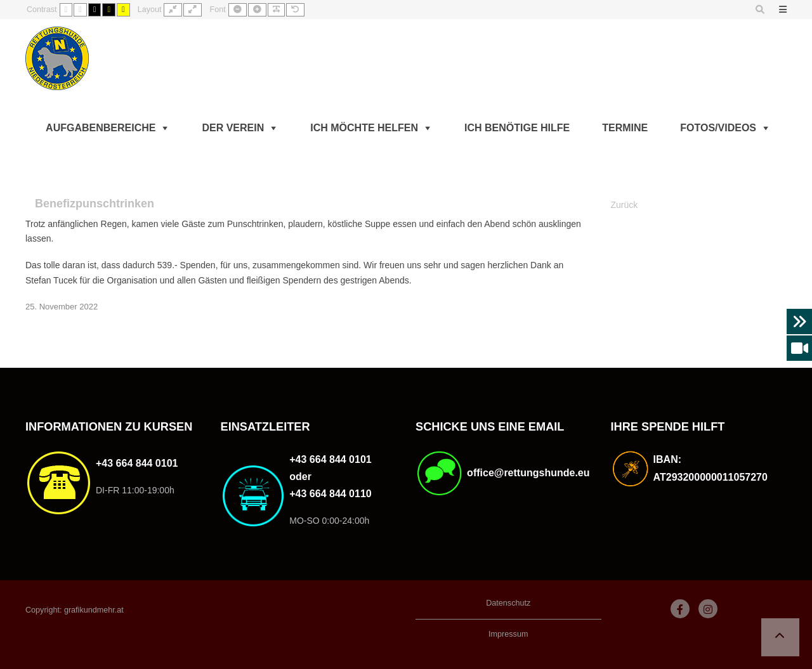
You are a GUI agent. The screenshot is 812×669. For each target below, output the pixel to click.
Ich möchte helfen (364, 128)
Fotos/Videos (718, 128)
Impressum (508, 634)
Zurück (625, 205)
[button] (780, 637)
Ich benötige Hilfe (517, 128)
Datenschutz (508, 603)
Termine (625, 128)
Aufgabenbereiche (101, 128)
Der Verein (233, 128)
